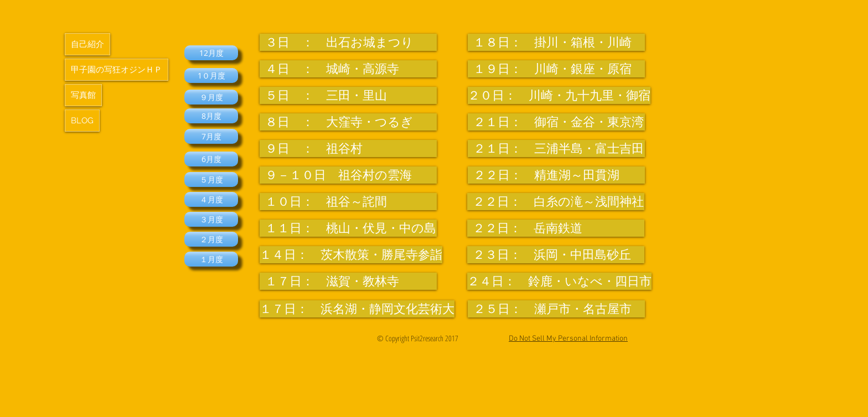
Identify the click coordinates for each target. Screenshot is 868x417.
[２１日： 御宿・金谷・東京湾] (556, 122)
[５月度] (211, 179)
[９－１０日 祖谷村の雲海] (348, 175)
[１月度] (211, 259)
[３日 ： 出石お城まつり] (348, 42)
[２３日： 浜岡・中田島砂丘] (556, 255)
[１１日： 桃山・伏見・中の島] (348, 228)
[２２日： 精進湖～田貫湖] (556, 175)
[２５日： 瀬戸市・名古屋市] (556, 309)
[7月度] (211, 136)
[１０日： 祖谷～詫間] (348, 202)
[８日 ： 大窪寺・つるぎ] (348, 122)
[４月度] (211, 199)
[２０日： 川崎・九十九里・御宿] (559, 95)
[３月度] (211, 219)
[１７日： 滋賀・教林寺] (348, 281)
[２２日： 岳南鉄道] (556, 228)
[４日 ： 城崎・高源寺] (348, 69)
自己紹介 (87, 44)
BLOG (82, 121)
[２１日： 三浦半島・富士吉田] (556, 148)
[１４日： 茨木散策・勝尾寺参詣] (351, 255)
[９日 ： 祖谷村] (348, 148)
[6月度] (211, 159)
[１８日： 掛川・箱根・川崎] (556, 42)
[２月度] (211, 239)
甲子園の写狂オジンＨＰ (117, 70)
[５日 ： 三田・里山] (348, 95)
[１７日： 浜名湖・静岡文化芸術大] (357, 309)
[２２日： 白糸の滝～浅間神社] (556, 202)
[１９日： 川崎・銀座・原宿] (556, 69)
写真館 (83, 95)
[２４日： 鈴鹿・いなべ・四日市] (559, 281)
